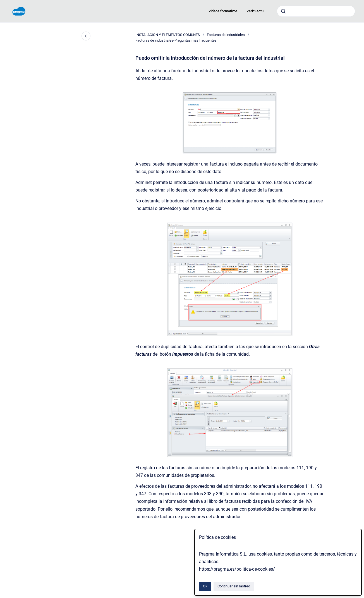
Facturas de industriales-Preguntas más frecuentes (176, 40)
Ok (205, 586)
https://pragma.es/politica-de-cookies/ (237, 569)
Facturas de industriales (226, 35)
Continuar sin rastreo (234, 586)
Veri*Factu (255, 11)
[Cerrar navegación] (86, 36)
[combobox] (316, 11)
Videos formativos (223, 11)
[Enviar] (283, 11)
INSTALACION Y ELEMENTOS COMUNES (168, 35)
